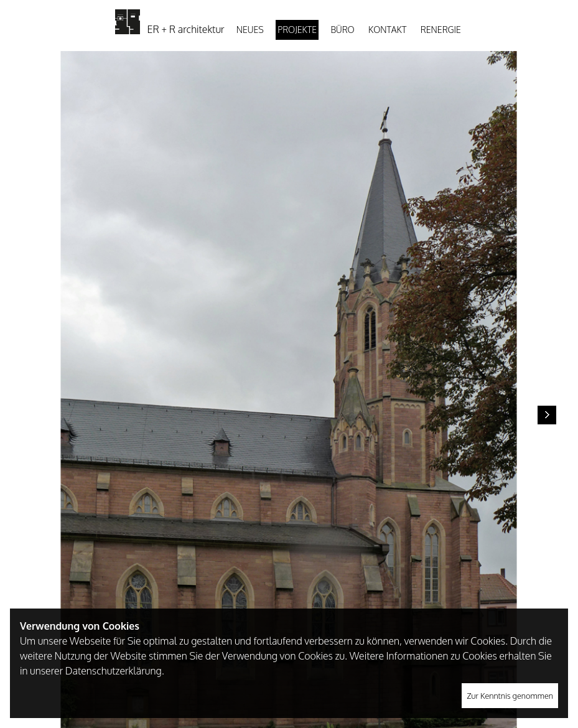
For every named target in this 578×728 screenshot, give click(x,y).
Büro (342, 30)
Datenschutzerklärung (114, 671)
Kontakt (387, 30)
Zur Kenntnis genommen (510, 696)
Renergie (441, 30)
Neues (250, 30)
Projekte (297, 30)
